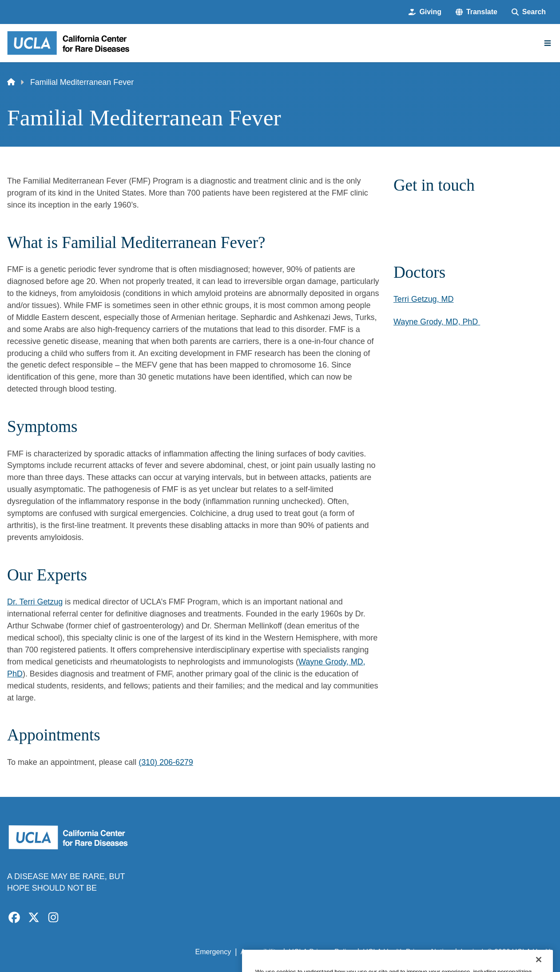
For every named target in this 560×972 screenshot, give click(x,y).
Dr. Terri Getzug (35, 602)
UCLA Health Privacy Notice (407, 952)
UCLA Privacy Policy (321, 952)
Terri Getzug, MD (424, 299)
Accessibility (260, 952)
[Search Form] (529, 12)
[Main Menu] (548, 43)
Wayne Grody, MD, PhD (436, 322)
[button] (477, 12)
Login (469, 952)
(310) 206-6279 (166, 762)
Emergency (213, 952)
